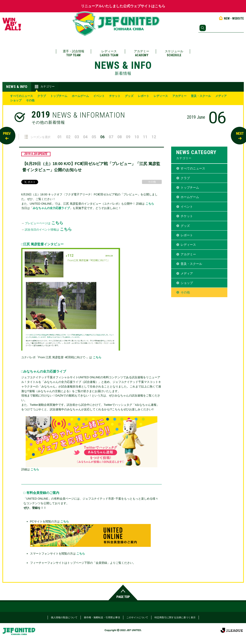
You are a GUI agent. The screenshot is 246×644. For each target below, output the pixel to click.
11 (145, 137)
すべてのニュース (22, 96)
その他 (30, 100)
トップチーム (59, 96)
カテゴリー (44, 87)
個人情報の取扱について (64, 617)
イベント (99, 96)
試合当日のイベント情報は (48, 230)
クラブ (42, 96)
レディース (109, 53)
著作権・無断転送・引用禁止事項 (102, 617)
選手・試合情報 (74, 53)
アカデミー (142, 53)
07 (111, 137)
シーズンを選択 (37, 137)
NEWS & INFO (17, 87)
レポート (144, 96)
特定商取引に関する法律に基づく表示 (175, 617)
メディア (221, 96)
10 (137, 137)
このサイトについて (137, 617)
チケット (115, 96)
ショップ (16, 100)
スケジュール (174, 53)
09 (128, 137)
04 (85, 137)
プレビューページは (44, 223)
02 (68, 137)
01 (60, 137)
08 (120, 137)
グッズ (129, 96)
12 (154, 137)
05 (94, 137)
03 (77, 137)
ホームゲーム (80, 96)
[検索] (221, 28)
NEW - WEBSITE (231, 18)
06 (102, 137)
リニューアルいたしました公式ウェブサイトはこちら (123, 6)
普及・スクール (201, 96)
